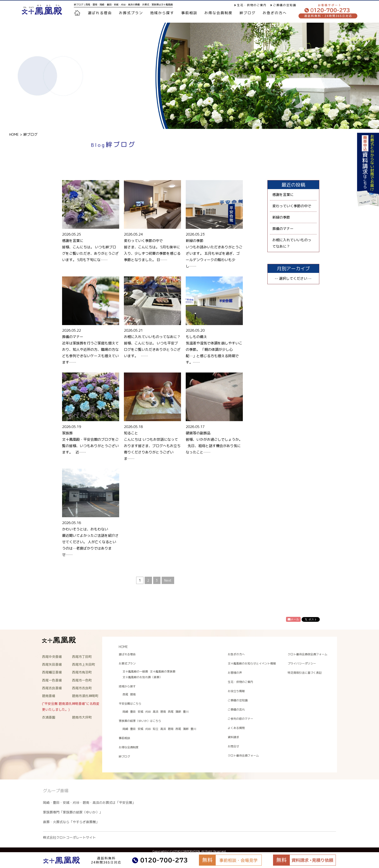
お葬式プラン (127, 663)
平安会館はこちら (130, 704)
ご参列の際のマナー (240, 719)
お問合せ (233, 746)
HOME (14, 134)
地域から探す (162, 13)
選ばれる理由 (100, 13)
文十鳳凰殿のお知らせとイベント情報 (252, 663)
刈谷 (148, 712)
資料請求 (233, 737)
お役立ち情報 (236, 691)
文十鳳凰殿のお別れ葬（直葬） (142, 677)
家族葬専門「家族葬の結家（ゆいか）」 (73, 812)
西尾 (125, 694)
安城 (140, 712)
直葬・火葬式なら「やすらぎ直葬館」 (71, 822)
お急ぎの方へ (275, 13)
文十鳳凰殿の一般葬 (135, 671)
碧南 (133, 694)
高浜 (156, 712)
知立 (156, 729)
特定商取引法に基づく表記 (305, 673)
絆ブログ (248, 13)
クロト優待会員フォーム (243, 756)
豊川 (186, 712)
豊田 (133, 712)
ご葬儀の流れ (236, 709)
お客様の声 (235, 673)
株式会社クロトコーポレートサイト (69, 837)
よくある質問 (236, 728)
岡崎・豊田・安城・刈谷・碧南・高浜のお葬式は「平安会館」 (89, 802)
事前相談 (189, 13)
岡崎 (125, 712)
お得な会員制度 (218, 13)
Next (168, 580)
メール (293, 619)
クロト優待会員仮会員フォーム (307, 654)
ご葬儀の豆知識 (285, 5)
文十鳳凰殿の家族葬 (163, 671)
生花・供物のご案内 (252, 5)
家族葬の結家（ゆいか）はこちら (140, 721)
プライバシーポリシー (302, 663)
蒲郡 (178, 712)
